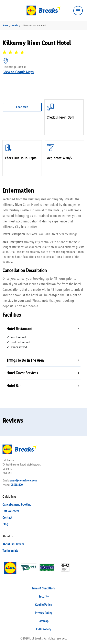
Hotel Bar (14, 386)
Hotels (15, 26)
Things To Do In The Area (25, 360)
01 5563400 (17, 485)
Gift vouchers (11, 511)
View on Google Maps (19, 72)
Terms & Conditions (43, 588)
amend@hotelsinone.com (23, 481)
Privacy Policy (44, 613)
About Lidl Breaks (13, 544)
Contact (7, 518)
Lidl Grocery (44, 629)
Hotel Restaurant (19, 329)
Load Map (22, 107)
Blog (5, 524)
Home (5, 26)
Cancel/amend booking (17, 504)
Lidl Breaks (36, 638)
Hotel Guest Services (22, 373)
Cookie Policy (43, 605)
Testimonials (10, 551)
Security (44, 596)
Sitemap (43, 621)
